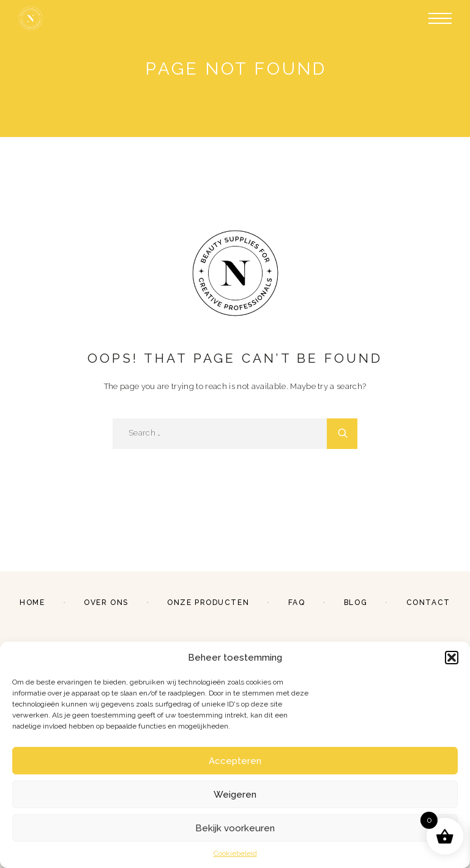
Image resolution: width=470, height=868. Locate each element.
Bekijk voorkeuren (235, 828)
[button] (452, 658)
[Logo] (31, 18)
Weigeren (235, 795)
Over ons (106, 603)
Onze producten (208, 603)
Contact (428, 603)
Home (32, 603)
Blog (356, 603)
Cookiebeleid (235, 853)
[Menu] (440, 18)
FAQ (297, 603)
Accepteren (235, 761)
